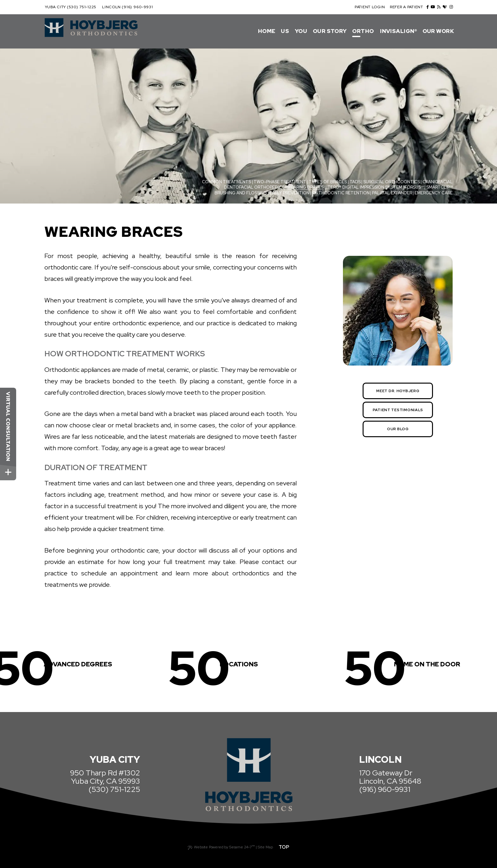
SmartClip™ (439, 187)
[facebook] (428, 7)
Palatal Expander (392, 193)
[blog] (439, 7)
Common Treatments (226, 182)
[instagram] (451, 7)
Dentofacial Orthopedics (254, 187)
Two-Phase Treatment (280, 182)
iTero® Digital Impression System (364, 187)
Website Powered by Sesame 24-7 (221, 847)
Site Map (265, 847)
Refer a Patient (407, 7)
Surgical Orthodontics (392, 182)
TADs (355, 182)
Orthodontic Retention (341, 193)
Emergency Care (434, 193)
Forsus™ (414, 187)
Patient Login (370, 7)
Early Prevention (289, 193)
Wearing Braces (305, 187)
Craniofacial (438, 182)
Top (284, 847)
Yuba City (55, 7)
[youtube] (433, 7)
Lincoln (111, 7)
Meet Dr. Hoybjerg (398, 391)
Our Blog (398, 429)
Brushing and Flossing (241, 193)
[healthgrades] (445, 7)
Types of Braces (328, 182)
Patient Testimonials (398, 410)
